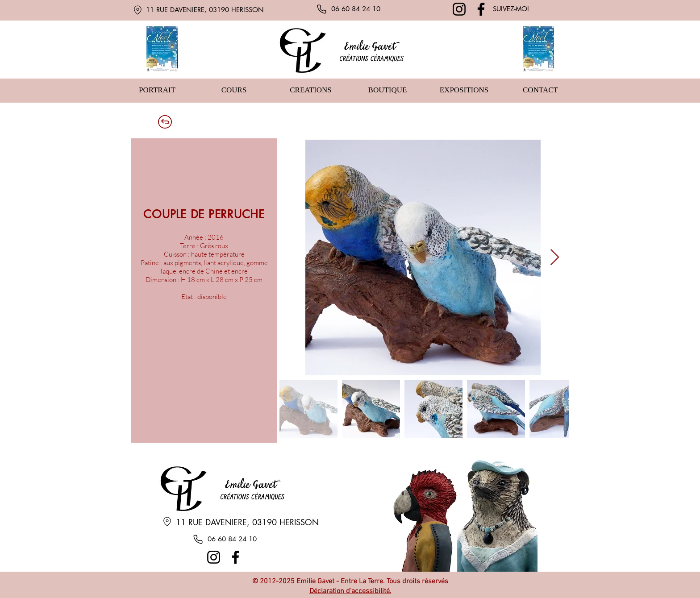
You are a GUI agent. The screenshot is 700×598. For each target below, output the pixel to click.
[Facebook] (481, 9)
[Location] (137, 10)
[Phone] (321, 9)
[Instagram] (459, 9)
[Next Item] (555, 258)
